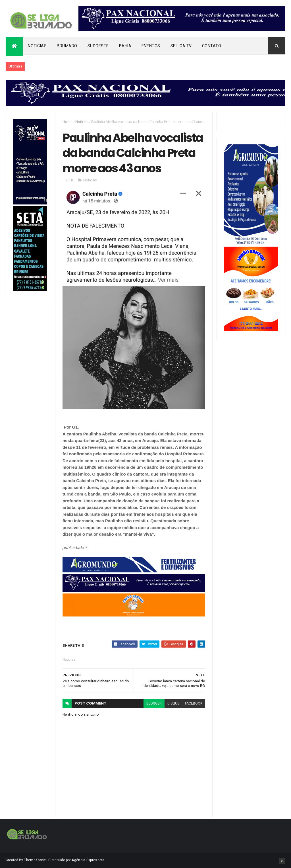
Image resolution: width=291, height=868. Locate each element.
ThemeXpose (35, 860)
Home (67, 122)
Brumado (67, 46)
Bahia (125, 46)
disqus (173, 703)
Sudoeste (98, 46)
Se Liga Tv (181, 46)
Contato (212, 46)
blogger (154, 703)
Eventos (151, 46)
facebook (194, 703)
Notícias (37, 46)
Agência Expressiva (88, 860)
